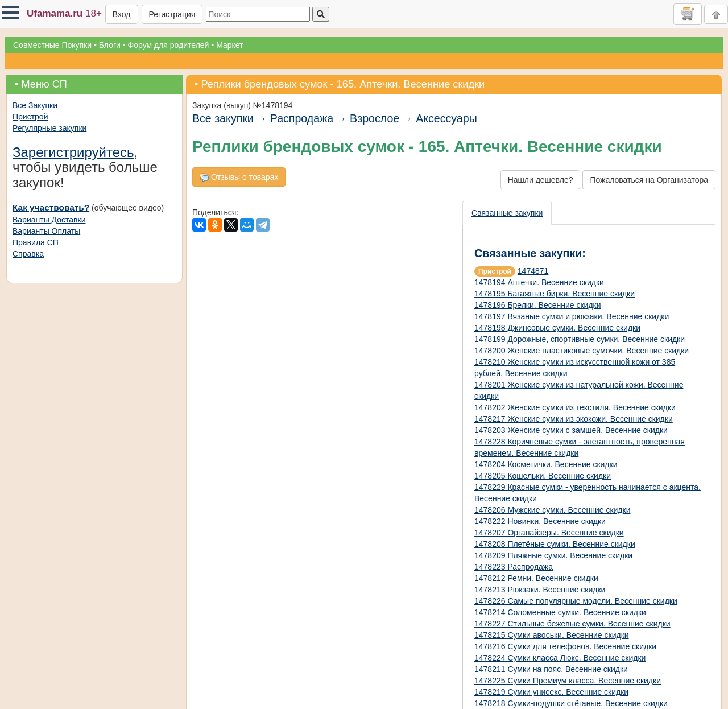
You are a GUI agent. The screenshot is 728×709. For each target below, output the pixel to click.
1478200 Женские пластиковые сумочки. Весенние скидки (582, 351)
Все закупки (223, 118)
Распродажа (302, 118)
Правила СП (36, 242)
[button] (10, 13)
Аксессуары (446, 118)
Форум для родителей (169, 45)
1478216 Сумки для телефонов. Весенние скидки (565, 646)
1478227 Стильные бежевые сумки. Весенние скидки (572, 624)
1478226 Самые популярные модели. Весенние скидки (576, 601)
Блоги (110, 45)
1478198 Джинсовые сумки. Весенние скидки (557, 328)
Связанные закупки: (530, 253)
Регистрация (172, 14)
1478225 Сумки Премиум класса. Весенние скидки (568, 681)
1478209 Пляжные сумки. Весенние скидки (553, 555)
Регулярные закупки (49, 128)
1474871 (533, 271)
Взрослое (375, 118)
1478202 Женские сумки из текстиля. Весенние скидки (575, 407)
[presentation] (508, 213)
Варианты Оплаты (46, 231)
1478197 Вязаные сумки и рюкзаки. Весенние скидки (572, 316)
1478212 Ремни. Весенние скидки (536, 578)
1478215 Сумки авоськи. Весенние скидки (552, 635)
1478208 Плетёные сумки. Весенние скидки (555, 544)
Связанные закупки (507, 213)
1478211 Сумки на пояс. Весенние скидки (551, 669)
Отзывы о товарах (239, 177)
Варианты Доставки (49, 220)
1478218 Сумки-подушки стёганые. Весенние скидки (571, 703)
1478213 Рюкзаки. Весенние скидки (540, 590)
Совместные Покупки (52, 45)
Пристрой (30, 117)
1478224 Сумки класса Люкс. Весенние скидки (560, 658)
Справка (28, 254)
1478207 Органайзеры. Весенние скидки (549, 533)
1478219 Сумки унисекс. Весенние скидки (551, 692)
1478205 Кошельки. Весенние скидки (543, 476)
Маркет (229, 45)
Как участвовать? (51, 207)
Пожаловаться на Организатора (649, 180)
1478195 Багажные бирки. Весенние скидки (555, 294)
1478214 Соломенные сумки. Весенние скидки (560, 612)
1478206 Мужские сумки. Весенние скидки (552, 510)
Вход (122, 14)
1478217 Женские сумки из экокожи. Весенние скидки (574, 419)
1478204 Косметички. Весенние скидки (546, 464)
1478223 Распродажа (514, 567)
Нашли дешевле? (541, 180)
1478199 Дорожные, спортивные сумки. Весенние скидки (580, 339)
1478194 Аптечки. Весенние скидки (539, 282)
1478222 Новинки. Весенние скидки (540, 521)
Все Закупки (35, 105)
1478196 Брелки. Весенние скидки (538, 305)
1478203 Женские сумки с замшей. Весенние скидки (571, 430)
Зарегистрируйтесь (73, 152)
